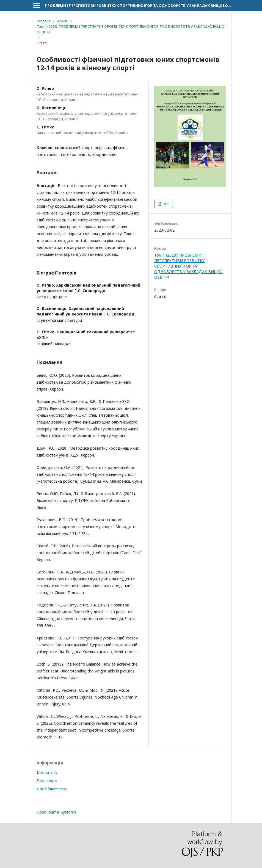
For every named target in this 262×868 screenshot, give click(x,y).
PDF (166, 204)
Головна (44, 21)
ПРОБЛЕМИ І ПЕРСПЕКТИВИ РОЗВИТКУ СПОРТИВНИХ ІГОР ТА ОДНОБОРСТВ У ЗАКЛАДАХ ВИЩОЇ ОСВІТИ (142, 6)
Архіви (63, 21)
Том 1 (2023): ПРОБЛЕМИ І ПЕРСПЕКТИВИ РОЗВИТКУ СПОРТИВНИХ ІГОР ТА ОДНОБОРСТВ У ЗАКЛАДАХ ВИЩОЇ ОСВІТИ (131, 29)
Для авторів (47, 781)
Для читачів (47, 772)
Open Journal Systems (56, 812)
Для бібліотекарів (52, 789)
